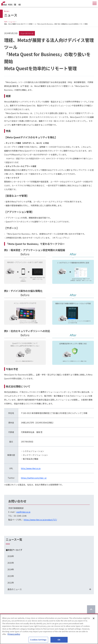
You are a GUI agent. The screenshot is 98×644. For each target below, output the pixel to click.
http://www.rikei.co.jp (31, 468)
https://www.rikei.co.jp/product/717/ (40, 520)
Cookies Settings (38, 641)
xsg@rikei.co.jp (23, 512)
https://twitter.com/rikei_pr (34, 478)
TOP (5, 22)
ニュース (12, 22)
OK (59, 641)
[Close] (94, 619)
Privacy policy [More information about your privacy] (14, 635)
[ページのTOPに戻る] (91, 609)
